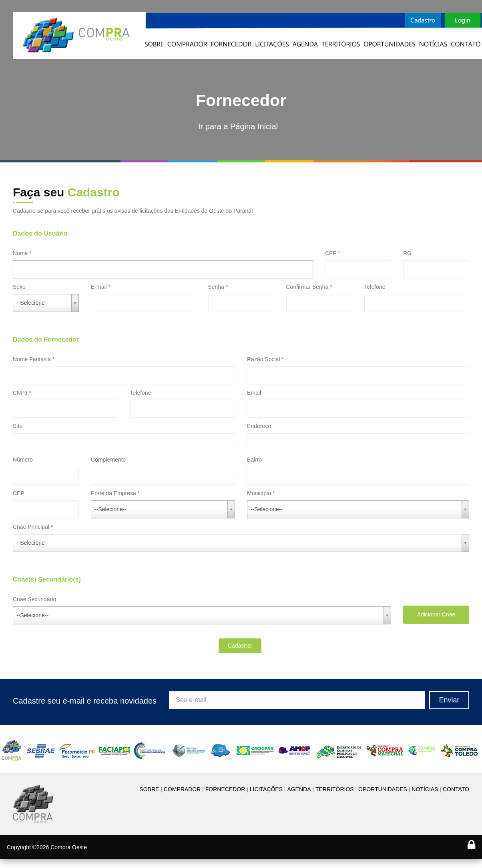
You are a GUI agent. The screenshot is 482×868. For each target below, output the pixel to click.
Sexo (19, 287)
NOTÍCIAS (425, 789)
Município (259, 493)
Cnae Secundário (34, 599)
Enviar (449, 700)
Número (23, 460)
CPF (331, 253)
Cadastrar (240, 646)
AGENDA (299, 789)
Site (18, 426)
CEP (19, 493)
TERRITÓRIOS (335, 789)
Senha (216, 287)
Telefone (375, 287)
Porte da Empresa (113, 493)
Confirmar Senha (307, 287)
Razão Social (264, 359)
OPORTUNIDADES (383, 789)
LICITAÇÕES (266, 789)
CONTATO (456, 789)
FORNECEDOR (225, 789)
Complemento (108, 460)
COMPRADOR (182, 789)
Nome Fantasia (32, 359)
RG (407, 253)
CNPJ (20, 393)
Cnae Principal (31, 527)
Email (254, 393)
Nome (20, 253)
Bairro (254, 460)
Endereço (259, 426)
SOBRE (149, 789)
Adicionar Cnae (436, 614)
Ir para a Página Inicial (238, 126)
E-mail (99, 287)
